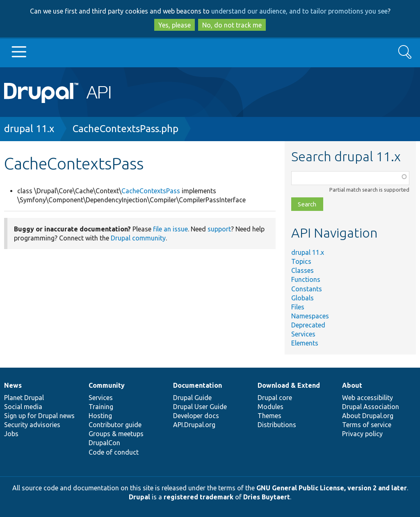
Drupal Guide (192, 398)
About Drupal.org (368, 416)
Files (298, 307)
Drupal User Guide (200, 407)
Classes (302, 270)
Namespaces (310, 316)
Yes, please (175, 25)
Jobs (11, 434)
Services (303, 334)
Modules (270, 407)
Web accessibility (367, 398)
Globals (302, 298)
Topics (301, 261)
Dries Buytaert (267, 497)
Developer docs (196, 416)
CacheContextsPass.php (126, 129)
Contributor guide (115, 425)
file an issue (170, 229)
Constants (307, 289)
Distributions (277, 425)
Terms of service (367, 425)
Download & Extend (289, 385)
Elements (305, 343)
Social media (23, 407)
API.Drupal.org (194, 425)
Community (107, 385)
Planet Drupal (24, 398)
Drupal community (138, 238)
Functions (306, 279)
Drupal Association (371, 407)
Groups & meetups (116, 434)
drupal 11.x (29, 129)
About (352, 385)
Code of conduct (114, 452)
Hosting (100, 416)
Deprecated (308, 325)
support (219, 229)
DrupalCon (104, 443)
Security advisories (32, 425)
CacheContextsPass (151, 191)
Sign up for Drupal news (39, 416)
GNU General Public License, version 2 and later (332, 488)
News (13, 385)
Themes (269, 416)
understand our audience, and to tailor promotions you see (299, 11)
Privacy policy (362, 434)
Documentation (197, 385)
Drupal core (275, 398)
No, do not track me (232, 25)
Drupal (139, 497)
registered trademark (199, 497)
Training (101, 407)
